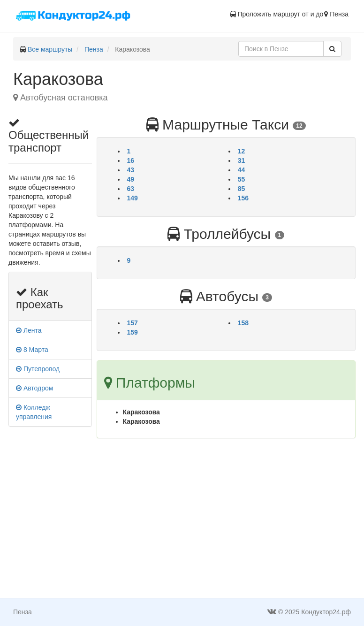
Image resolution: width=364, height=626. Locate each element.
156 (243, 198)
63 (131, 189)
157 (133, 323)
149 (133, 198)
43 (131, 170)
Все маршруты (50, 49)
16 (131, 160)
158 (243, 323)
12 (242, 151)
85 (242, 189)
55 (242, 179)
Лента (29, 330)
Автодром (34, 388)
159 (133, 332)
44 (242, 170)
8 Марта (32, 350)
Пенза (94, 49)
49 (131, 179)
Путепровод (38, 369)
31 (242, 160)
